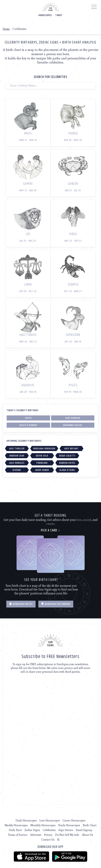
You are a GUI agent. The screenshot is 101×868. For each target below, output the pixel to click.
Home (6, 29)
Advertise (36, 835)
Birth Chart (90, 825)
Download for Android (56, 604)
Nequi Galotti (67, 456)
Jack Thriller (17, 449)
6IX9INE (17, 470)
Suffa (28, 418)
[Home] (51, 7)
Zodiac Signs (32, 830)
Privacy (48, 835)
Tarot (59, 15)
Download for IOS (21, 604)
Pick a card (50, 530)
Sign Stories (66, 830)
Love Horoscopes (50, 820)
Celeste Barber (28, 425)
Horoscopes (45, 15)
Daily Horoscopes (26, 820)
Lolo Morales (17, 463)
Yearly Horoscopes (69, 825)
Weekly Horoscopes (16, 825)
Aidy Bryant (72, 449)
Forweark (42, 463)
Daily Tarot (15, 830)
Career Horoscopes (74, 820)
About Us (88, 835)
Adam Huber (42, 470)
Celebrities (49, 830)
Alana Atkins (67, 470)
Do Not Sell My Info (67, 835)
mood (87, 520)
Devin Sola (42, 456)
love (79, 520)
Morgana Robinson (44, 449)
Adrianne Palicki (73, 425)
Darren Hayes (67, 463)
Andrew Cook (17, 456)
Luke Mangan (73, 418)
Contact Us (48, 840)
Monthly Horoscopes (43, 825)
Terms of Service (18, 835)
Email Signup (84, 830)
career (50, 524)
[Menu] (94, 8)
